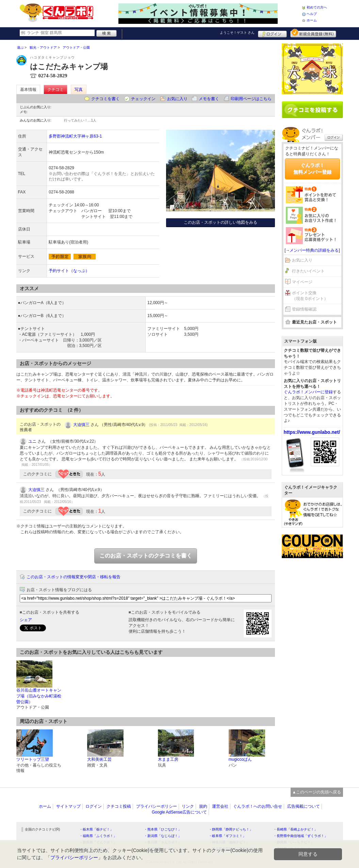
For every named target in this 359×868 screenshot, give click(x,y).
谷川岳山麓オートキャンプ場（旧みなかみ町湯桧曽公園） (39, 696)
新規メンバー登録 (313, 33)
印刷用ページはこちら (251, 99)
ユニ (32, 441)
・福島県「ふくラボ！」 (98, 836)
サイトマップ (68, 806)
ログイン (272, 33)
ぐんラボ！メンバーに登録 (308, 392)
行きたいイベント (308, 271)
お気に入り (177, 99)
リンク (188, 806)
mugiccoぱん (240, 759)
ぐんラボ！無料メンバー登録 (312, 169)
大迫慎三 (81, 425)
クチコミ (55, 90)
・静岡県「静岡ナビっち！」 (231, 829)
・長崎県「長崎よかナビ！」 (295, 829)
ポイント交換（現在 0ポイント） (310, 296)
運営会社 (220, 806)
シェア (26, 620)
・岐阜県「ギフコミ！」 (227, 836)
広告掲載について (304, 806)
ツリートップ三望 (33, 759)
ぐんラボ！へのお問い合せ (258, 806)
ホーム (312, 20)
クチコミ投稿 (119, 806)
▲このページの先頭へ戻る (317, 792)
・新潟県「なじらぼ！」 (163, 836)
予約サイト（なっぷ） (69, 271)
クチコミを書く (105, 99)
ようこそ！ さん (237, 33)
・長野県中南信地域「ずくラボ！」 (300, 836)
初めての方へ (317, 7)
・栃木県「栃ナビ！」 (96, 829)
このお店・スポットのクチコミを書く (146, 556)
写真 (79, 90)
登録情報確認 (304, 309)
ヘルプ (312, 14)
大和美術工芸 (99, 759)
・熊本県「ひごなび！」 (163, 829)
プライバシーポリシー (157, 806)
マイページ (302, 282)
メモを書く (209, 99)
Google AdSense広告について (179, 812)
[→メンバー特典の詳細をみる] (312, 250)
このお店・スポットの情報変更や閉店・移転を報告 (74, 577)
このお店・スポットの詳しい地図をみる (221, 222)
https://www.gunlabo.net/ (312, 432)
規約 (203, 806)
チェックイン (143, 99)
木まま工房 (168, 759)
